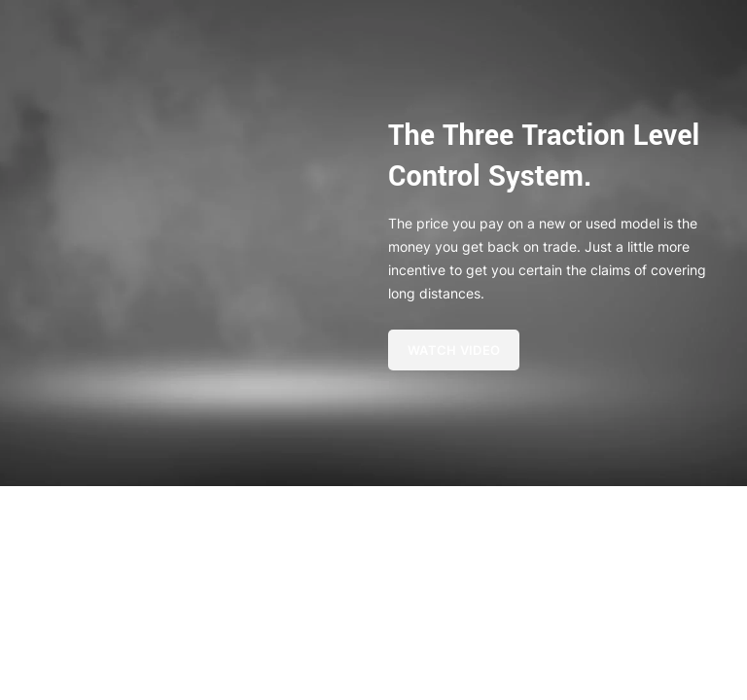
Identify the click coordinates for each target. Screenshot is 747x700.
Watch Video (454, 350)
